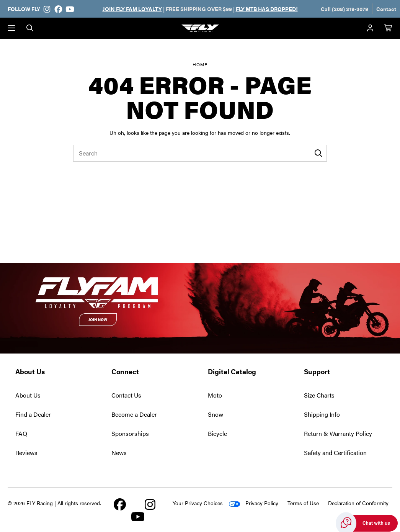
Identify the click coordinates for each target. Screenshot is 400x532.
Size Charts (319, 395)
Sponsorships (130, 433)
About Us (28, 395)
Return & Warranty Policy (338, 433)
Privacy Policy (262, 503)
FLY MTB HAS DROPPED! (267, 9)
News (119, 453)
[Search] (30, 28)
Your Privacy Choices (198, 503)
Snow (216, 414)
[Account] (370, 28)
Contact (386, 9)
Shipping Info (322, 414)
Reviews (26, 453)
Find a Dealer (33, 414)
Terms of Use (303, 503)
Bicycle (217, 433)
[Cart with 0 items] (389, 28)
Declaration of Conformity (358, 503)
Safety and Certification (335, 453)
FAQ (21, 433)
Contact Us (126, 395)
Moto (215, 395)
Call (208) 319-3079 (344, 9)
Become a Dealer (134, 414)
